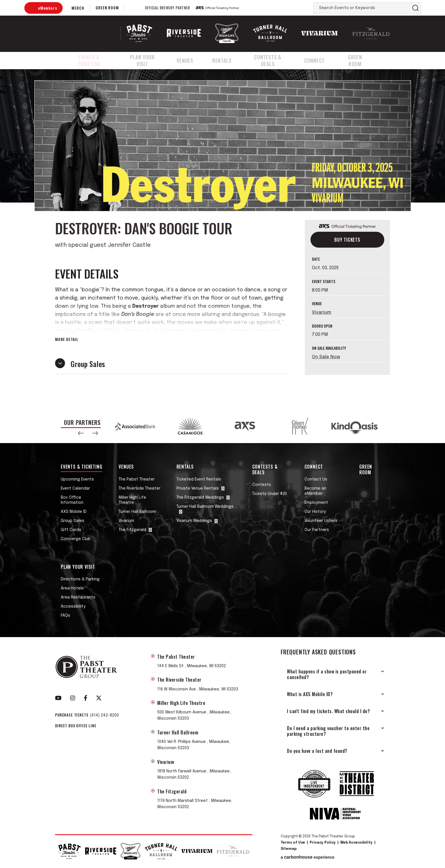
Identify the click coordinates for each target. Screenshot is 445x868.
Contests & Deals (274, 60)
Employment (316, 503)
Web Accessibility (356, 843)
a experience (307, 857)
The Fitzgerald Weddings (200, 498)
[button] (81, 433)
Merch (78, 8)
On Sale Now (326, 357)
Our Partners (317, 530)
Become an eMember (315, 491)
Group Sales (73, 521)
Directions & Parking (80, 579)
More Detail (67, 339)
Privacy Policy (323, 843)
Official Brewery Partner (167, 8)
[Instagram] (73, 698)
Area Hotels (72, 588)
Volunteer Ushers (321, 521)
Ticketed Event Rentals (199, 479)
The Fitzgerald (132, 530)
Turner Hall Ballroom (137, 512)
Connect (322, 60)
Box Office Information (72, 500)
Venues (193, 60)
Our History (315, 512)
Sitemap (289, 849)
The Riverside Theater (139, 488)
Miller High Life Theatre (132, 500)
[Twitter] (99, 698)
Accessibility (73, 606)
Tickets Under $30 (270, 494)
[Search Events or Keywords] (362, 8)
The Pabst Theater (137, 479)
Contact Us (316, 479)
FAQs (65, 616)
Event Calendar (75, 488)
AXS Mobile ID (74, 512)
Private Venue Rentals (198, 488)
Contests (262, 485)
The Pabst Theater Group (91, 33)
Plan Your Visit (149, 60)
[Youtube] (58, 698)
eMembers (47, 8)
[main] (222, 239)
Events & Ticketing (91, 60)
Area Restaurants (78, 597)
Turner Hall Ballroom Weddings (205, 507)
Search (415, 8)
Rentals (227, 60)
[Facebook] (86, 698)
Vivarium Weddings (194, 521)
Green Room (107, 8)
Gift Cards (71, 530)
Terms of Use (293, 843)
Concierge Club (76, 539)
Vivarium (322, 312)
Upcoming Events (77, 479)
